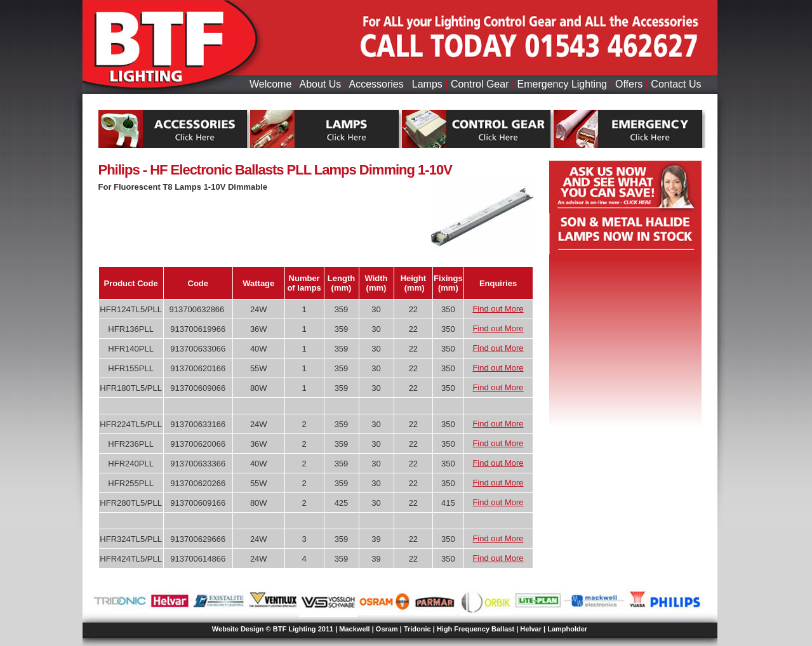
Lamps (427, 84)
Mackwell (354, 629)
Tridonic (417, 629)
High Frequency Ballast (476, 629)
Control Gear (480, 84)
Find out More (498, 309)
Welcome (270, 84)
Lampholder (567, 629)
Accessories (376, 84)
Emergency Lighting (562, 84)
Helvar (531, 629)
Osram (387, 629)
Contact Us (676, 84)
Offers (629, 84)
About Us (320, 84)
